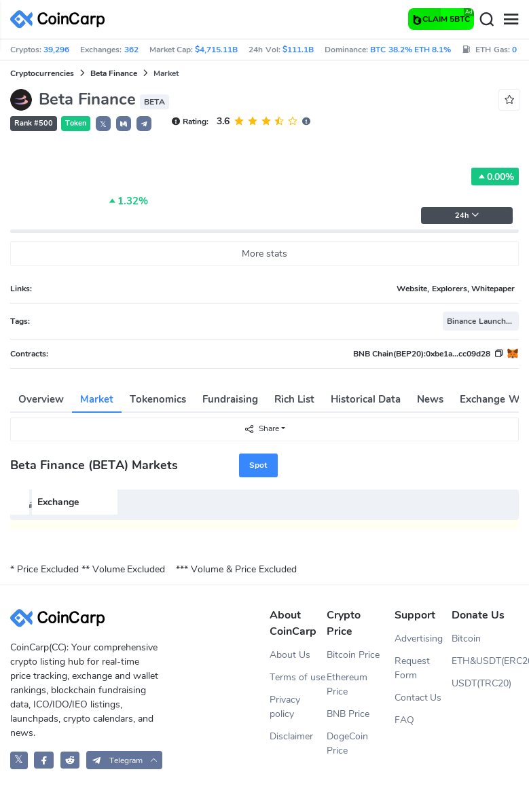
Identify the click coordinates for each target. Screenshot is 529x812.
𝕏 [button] (103, 124)
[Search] (486, 20)
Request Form (412, 668)
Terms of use (297, 677)
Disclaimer (291, 736)
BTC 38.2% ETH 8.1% (411, 50)
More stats (264, 254)
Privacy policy (285, 707)
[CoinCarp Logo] (61, 19)
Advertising (419, 639)
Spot (258, 465)
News (430, 399)
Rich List (294, 399)
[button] (124, 124)
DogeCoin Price (347, 743)
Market (97, 399)
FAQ (404, 720)
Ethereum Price (347, 684)
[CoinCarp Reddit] (70, 760)
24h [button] (467, 216)
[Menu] (511, 20)
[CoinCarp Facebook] (44, 760)
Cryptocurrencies (42, 73)
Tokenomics (158, 399)
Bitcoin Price (353, 655)
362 (131, 50)
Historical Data (366, 399)
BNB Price (348, 714)
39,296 (56, 50)
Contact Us (418, 698)
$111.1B (298, 50)
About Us (290, 655)
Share (261, 429)
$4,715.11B (216, 50)
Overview (41, 399)
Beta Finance (114, 73)
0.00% (495, 177)
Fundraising (230, 399)
